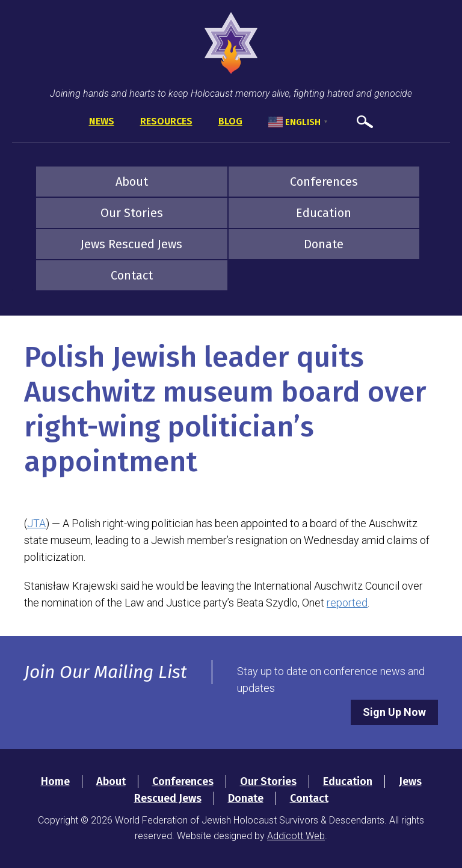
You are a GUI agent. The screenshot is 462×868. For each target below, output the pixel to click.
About (132, 182)
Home (55, 781)
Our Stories (132, 213)
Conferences (324, 182)
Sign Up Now (394, 712)
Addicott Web (296, 836)
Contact (132, 275)
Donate (324, 244)
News (102, 121)
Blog (230, 121)
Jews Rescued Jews (131, 244)
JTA (36, 523)
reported (347, 603)
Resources (166, 121)
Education (324, 213)
